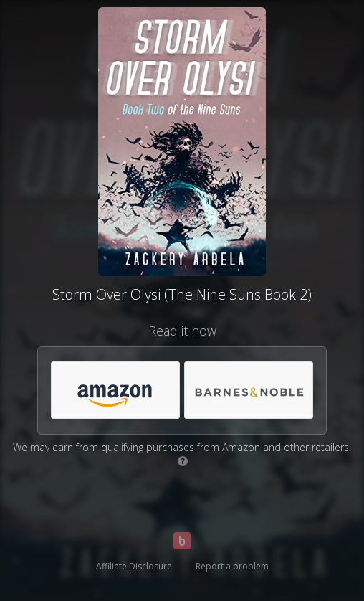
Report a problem (232, 566)
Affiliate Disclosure (134, 566)
